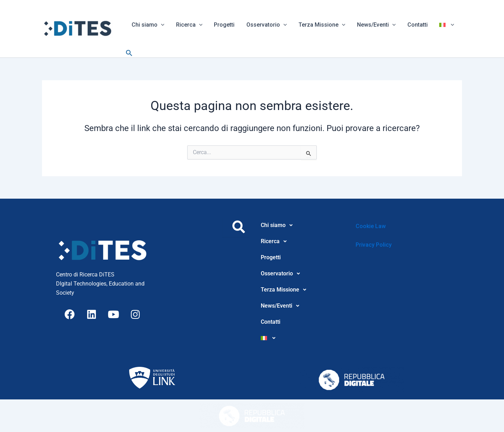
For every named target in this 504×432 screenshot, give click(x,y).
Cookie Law (371, 226)
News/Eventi (374, 25)
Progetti (223, 25)
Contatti (414, 25)
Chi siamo (148, 25)
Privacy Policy (374, 245)
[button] (161, 25)
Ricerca (189, 25)
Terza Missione (320, 25)
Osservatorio (265, 25)
